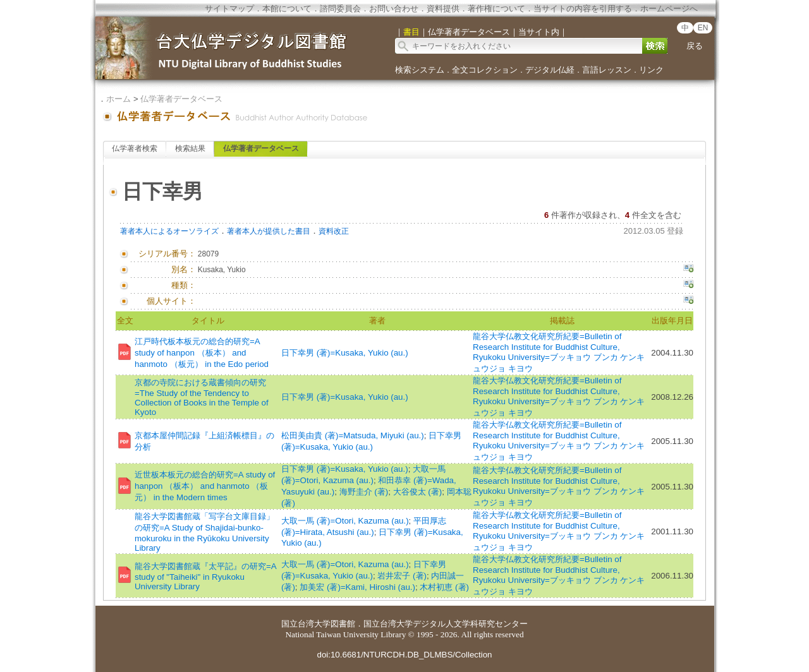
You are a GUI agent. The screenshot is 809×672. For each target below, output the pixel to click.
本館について (287, 9)
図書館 (343, 624)
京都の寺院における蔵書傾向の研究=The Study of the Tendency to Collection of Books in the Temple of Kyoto (202, 397)
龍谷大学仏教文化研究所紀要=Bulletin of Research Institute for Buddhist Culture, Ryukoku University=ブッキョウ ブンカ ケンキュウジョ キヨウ (559, 352)
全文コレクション (485, 70)
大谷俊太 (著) (418, 492)
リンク (651, 70)
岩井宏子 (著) (402, 576)
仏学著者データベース (181, 99)
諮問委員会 (340, 9)
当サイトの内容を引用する (583, 9)
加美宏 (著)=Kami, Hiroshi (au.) (357, 587)
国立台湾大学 (306, 624)
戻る (695, 46)
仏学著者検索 (135, 148)
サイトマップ (229, 9)
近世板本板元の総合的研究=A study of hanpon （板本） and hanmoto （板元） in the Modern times (205, 486)
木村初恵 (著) (444, 587)
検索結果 (190, 148)
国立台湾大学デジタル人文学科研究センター (446, 624)
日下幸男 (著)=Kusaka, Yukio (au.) (345, 353)
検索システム (420, 70)
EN (703, 28)
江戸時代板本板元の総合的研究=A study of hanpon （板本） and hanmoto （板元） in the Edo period (202, 353)
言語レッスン (607, 70)
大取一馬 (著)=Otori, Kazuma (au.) (345, 521)
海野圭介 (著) (364, 492)
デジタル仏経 (550, 70)
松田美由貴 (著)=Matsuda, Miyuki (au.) (353, 435)
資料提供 (443, 9)
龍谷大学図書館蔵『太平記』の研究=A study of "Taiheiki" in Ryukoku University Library (205, 576)
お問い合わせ (394, 9)
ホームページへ (669, 9)
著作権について (496, 9)
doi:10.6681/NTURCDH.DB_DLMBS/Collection (404, 655)
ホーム (119, 99)
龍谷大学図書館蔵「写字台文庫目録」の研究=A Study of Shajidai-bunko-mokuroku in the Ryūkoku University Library (204, 532)
